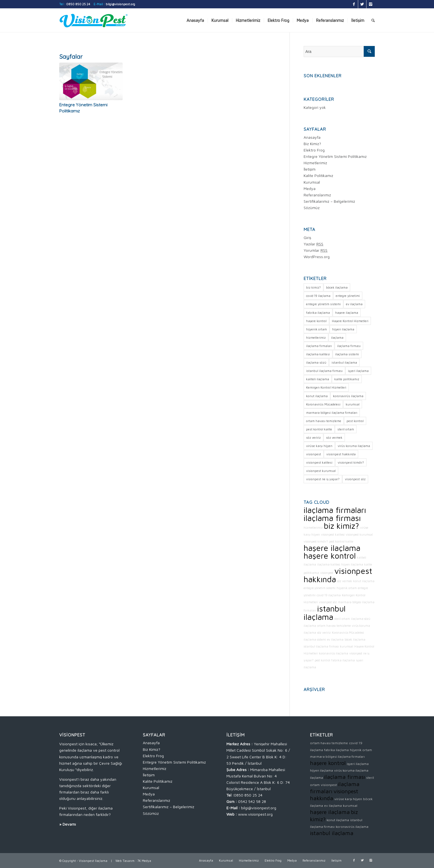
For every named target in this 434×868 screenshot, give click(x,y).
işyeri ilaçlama (358, 764)
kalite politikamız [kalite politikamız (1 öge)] (347, 379)
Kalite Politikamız (318, 175)
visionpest (327, 573)
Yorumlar (316, 250)
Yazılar (313, 244)
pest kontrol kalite (341, 541)
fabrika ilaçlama (343, 660)
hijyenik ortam (347, 588)
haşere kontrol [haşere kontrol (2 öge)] (316, 321)
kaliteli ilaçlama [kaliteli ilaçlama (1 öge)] (318, 379)
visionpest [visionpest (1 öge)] (314, 454)
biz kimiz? (341, 526)
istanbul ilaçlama (325, 613)
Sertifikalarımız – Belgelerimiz (329, 201)
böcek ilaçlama (355, 640)
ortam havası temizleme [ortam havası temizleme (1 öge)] (324, 421)
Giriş (307, 237)
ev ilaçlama (335, 640)
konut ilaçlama (364, 581)
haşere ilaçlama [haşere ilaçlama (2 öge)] (347, 313)
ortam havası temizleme (334, 626)
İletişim (310, 169)
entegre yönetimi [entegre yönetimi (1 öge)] (348, 296)
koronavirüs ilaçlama (334, 653)
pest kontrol (322, 660)
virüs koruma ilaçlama (351, 770)
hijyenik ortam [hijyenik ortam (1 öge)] (317, 329)
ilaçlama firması (332, 518)
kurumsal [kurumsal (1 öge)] (353, 404)
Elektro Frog (314, 150)
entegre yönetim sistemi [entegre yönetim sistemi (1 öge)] (323, 304)
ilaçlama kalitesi (329, 564)
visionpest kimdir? (316, 541)
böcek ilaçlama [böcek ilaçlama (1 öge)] (337, 287)
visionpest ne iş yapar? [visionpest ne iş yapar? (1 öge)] (323, 479)
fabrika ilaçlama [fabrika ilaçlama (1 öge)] (318, 313)
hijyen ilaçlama (352, 564)
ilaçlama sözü (361, 619)
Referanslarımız (317, 195)
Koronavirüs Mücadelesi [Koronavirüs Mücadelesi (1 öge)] (323, 404)
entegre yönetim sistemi (320, 588)
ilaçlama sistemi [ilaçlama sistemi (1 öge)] (347, 354)
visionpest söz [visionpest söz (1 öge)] (355, 479)
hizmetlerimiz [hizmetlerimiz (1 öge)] (316, 337)
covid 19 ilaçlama (329, 595)
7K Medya (144, 861)
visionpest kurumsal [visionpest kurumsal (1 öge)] (321, 471)
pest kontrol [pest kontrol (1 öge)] (355, 421)
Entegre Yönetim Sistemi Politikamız (335, 156)
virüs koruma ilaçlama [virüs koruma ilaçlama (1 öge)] (354, 446)
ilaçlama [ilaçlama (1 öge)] (337, 337)
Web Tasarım (125, 861)
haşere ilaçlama (332, 548)
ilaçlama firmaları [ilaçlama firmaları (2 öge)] (319, 346)
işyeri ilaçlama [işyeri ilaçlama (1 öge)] (358, 371)
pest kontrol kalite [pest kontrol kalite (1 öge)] (319, 429)
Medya (310, 188)
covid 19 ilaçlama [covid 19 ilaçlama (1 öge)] (318, 296)
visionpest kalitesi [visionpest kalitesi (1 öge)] (319, 462)
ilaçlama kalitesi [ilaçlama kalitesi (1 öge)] (318, 354)
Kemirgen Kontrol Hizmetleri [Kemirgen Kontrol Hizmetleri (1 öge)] (326, 387)
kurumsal (347, 646)
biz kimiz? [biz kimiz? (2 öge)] (313, 287)
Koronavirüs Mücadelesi (348, 633)
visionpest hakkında (338, 575)
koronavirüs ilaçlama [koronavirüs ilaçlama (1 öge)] (348, 396)
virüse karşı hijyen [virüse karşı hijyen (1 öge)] (319, 446)
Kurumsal (312, 182)
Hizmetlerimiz (315, 163)
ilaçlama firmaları (335, 510)
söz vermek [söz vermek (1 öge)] (334, 437)
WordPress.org (317, 257)
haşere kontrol (330, 556)
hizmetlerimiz (313, 528)
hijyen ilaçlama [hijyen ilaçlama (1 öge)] (343, 329)
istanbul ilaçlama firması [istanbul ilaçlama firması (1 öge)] (324, 371)
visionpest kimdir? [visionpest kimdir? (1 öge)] (351, 462)
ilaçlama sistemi (315, 640)
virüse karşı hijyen (348, 799)
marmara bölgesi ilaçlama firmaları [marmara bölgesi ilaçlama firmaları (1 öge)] (332, 413)
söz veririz (324, 633)
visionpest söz (328, 602)
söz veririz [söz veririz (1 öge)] (313, 437)
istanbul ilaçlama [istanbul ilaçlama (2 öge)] (344, 362)
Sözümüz (312, 208)
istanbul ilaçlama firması (321, 646)
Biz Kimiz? (312, 144)
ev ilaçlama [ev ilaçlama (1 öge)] (354, 304)
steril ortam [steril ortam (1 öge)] (346, 429)
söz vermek (345, 581)
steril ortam (342, 619)
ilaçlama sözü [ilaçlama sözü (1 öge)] (316, 362)
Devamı (69, 824)
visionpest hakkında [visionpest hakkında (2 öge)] (341, 454)
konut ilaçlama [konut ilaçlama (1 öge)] (317, 396)
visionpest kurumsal (359, 535)
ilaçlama (310, 626)
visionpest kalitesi (333, 535)
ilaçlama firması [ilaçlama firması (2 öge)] (349, 346)
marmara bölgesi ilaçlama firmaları (337, 757)
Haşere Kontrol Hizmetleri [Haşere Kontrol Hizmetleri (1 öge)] (350, 321)
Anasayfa (312, 137)
